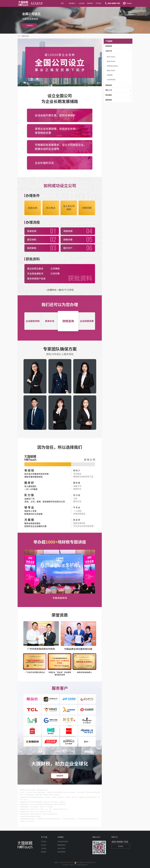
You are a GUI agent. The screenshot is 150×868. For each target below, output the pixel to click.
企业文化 (44, 845)
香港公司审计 (111, 71)
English (129, 3)
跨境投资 (109, 46)
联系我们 (44, 852)
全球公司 (109, 51)
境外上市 (109, 90)
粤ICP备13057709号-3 (66, 862)
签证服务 (109, 95)
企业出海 (82, 3)
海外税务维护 (62, 852)
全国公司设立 (111, 61)
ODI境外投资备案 (63, 842)
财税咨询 (109, 85)
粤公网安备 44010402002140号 (85, 862)
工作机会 (44, 848)
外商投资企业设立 (112, 66)
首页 (62, 3)
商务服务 (72, 3)
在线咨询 (30, 25)
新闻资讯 (90, 3)
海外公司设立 (111, 57)
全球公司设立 (62, 848)
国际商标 (109, 100)
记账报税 (110, 75)
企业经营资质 (111, 80)
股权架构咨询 (62, 845)
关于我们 (98, 3)
